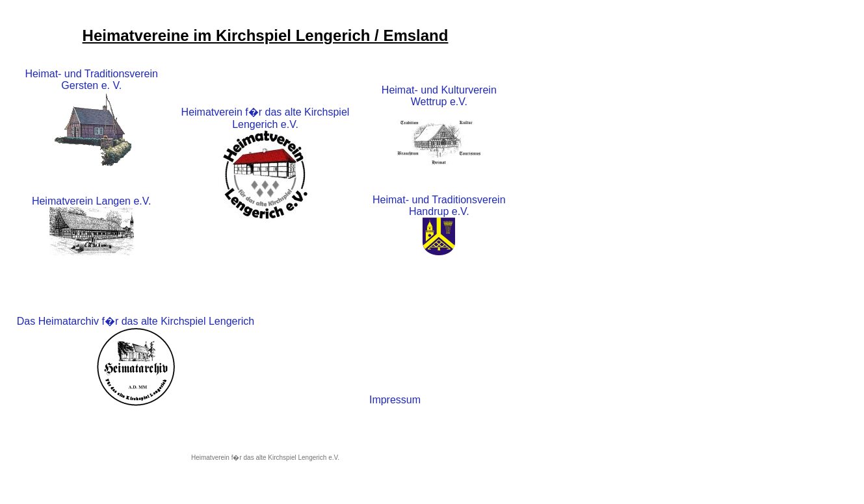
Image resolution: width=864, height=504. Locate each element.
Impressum (395, 400)
